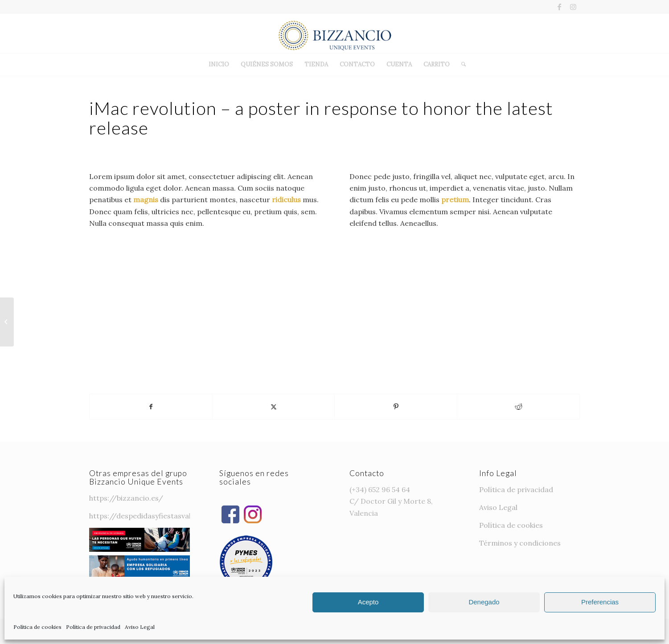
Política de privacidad (93, 627)
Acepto (368, 602)
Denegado (484, 602)
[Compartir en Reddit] (518, 407)
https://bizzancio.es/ (126, 498)
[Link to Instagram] (573, 7)
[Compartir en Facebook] (151, 407)
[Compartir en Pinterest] (396, 407)
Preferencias (600, 602)
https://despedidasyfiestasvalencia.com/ (160, 516)
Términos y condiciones (520, 543)
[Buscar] (461, 65)
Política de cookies (37, 627)
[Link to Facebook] (560, 7)
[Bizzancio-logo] (334, 33)
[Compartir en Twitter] (274, 407)
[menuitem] (219, 65)
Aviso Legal (140, 627)
